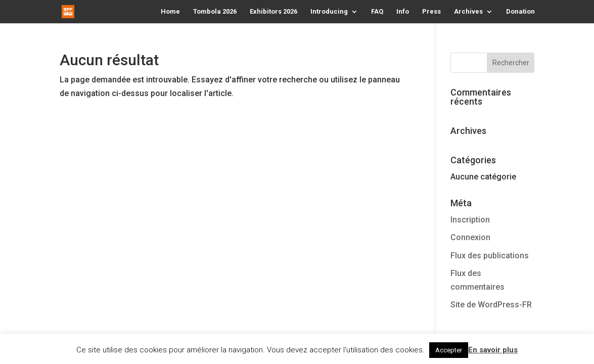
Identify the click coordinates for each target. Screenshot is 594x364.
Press (431, 12)
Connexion (470, 237)
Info (403, 12)
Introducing (329, 12)
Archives (468, 12)
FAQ (377, 12)
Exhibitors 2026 (273, 12)
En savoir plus (493, 350)
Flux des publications (490, 256)
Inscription (470, 220)
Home (170, 12)
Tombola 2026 (215, 12)
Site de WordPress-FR (491, 305)
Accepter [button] (449, 350)
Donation (520, 12)
